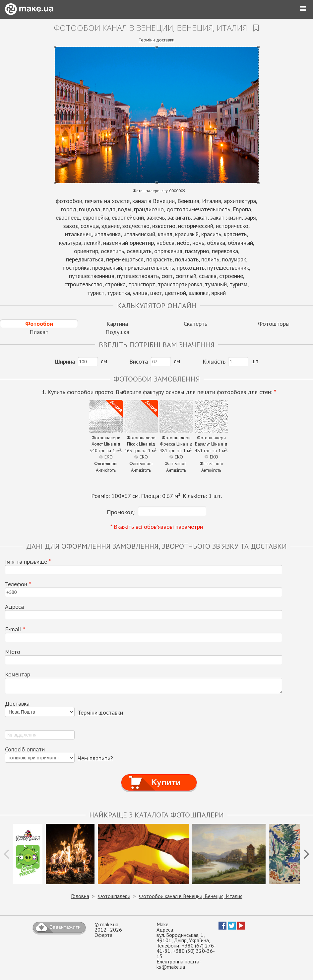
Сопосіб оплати (25, 749)
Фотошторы (274, 324)
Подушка (117, 332)
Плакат (39, 332)
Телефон (18, 584)
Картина (117, 324)
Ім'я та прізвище (28, 562)
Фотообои (39, 324)
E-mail (15, 629)
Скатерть (195, 324)
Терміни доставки (156, 40)
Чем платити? (95, 758)
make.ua (109, 924)
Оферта (103, 935)
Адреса (14, 607)
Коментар (18, 674)
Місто (13, 652)
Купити (159, 776)
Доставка (17, 704)
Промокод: (121, 512)
